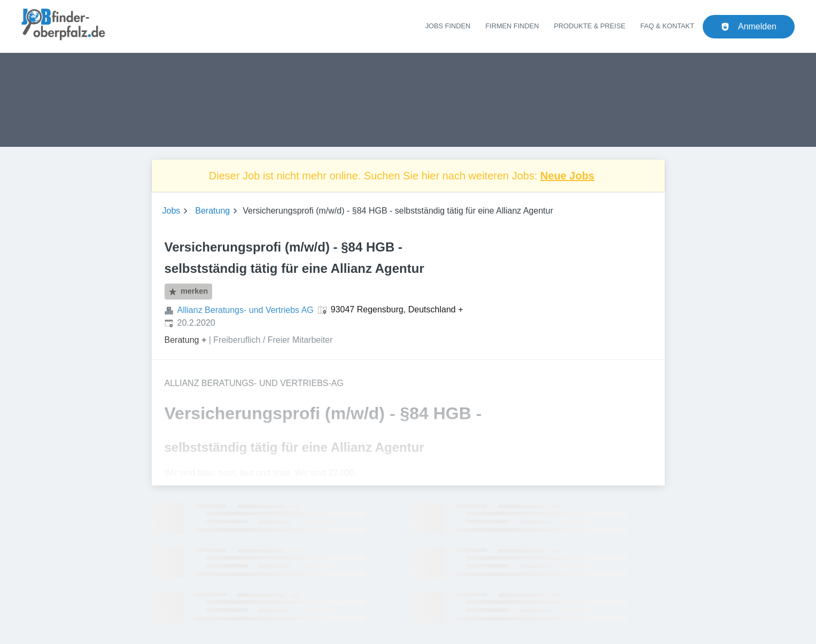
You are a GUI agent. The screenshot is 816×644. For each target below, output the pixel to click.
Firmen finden (512, 26)
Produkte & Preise (590, 26)
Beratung (212, 211)
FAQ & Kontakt (667, 26)
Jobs (172, 211)
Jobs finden (448, 26)
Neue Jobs (567, 176)
